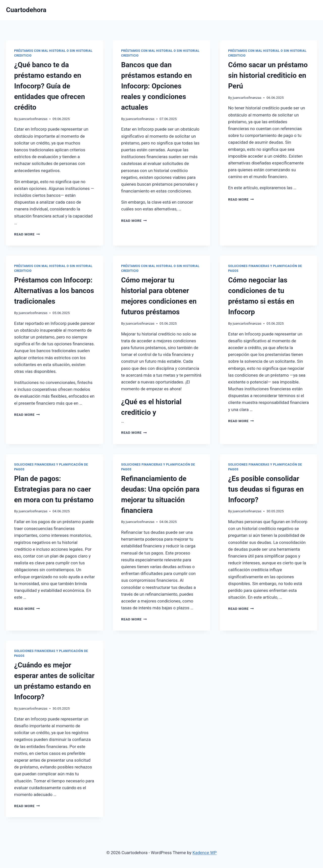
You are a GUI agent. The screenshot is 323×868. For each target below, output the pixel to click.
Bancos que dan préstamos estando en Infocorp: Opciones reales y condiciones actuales (156, 86)
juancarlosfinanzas (33, 119)
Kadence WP (205, 853)
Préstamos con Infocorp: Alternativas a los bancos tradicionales (54, 291)
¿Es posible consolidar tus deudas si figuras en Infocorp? (266, 489)
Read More (27, 234)
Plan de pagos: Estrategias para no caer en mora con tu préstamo (54, 489)
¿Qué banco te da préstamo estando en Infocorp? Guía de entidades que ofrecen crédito (50, 86)
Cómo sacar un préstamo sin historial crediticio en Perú (268, 75)
